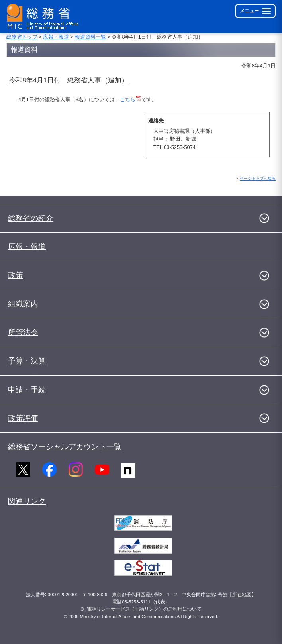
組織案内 (23, 304)
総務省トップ (22, 37)
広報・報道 (56, 37)
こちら (131, 99)
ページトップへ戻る (258, 178)
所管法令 (23, 332)
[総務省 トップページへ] (44, 17)
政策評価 (23, 418)
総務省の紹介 (31, 218)
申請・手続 (27, 390)
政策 (16, 275)
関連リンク (27, 501)
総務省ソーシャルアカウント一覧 (65, 447)
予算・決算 (27, 361)
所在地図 (242, 595)
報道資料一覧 (90, 37)
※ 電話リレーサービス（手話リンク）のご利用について (141, 609)
